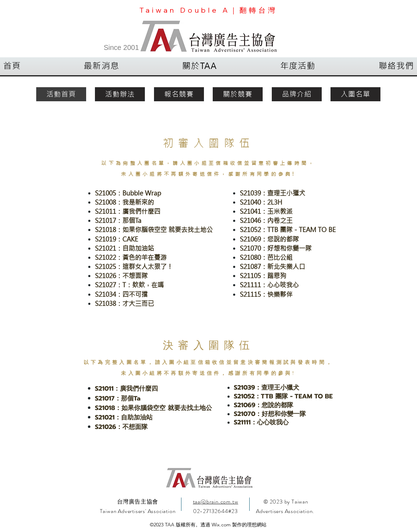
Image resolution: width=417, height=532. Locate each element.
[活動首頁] (61, 94)
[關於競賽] (238, 94)
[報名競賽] (179, 94)
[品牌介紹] (297, 94)
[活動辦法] (120, 94)
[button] (102, 66)
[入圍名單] (355, 94)
